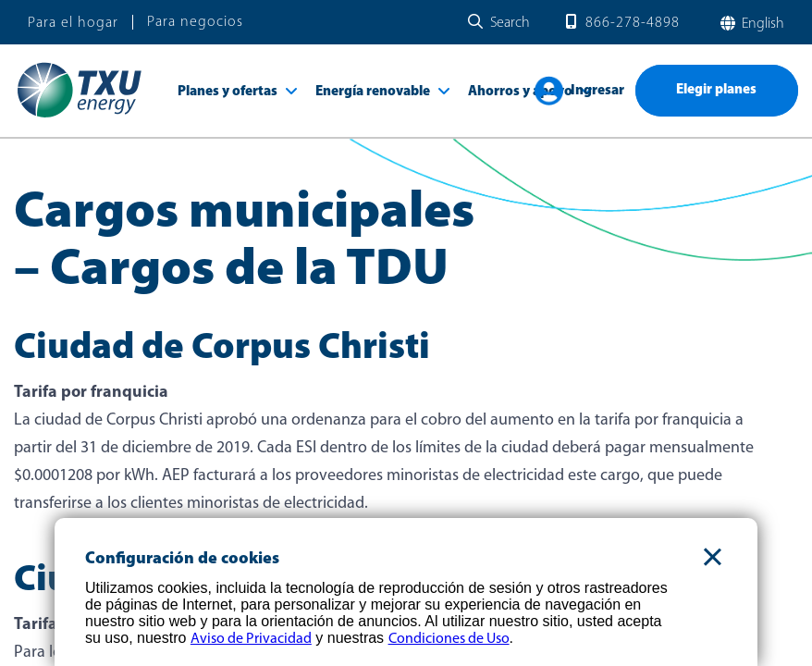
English (761, 24)
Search (510, 23)
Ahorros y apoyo (520, 92)
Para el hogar (73, 23)
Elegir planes (716, 90)
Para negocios (195, 22)
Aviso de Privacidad (251, 639)
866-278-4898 (633, 23)
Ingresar (597, 91)
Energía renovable (373, 92)
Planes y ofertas (228, 92)
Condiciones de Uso (449, 639)
